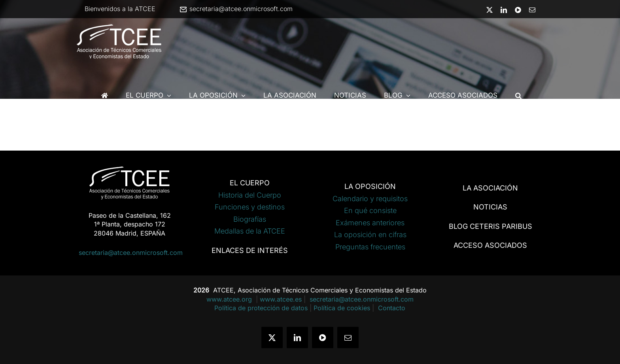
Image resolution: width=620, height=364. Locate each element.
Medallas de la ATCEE (250, 231)
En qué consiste (370, 210)
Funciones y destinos (250, 207)
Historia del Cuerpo (250, 195)
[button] (518, 95)
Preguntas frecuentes (370, 247)
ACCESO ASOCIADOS (490, 245)
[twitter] (272, 338)
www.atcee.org (230, 299)
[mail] (348, 338)
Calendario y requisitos (370, 199)
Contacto (392, 308)
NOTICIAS (490, 207)
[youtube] (323, 338)
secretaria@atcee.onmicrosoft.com (236, 9)
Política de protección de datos (261, 308)
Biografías (250, 219)
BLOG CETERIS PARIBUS (491, 226)
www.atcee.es (281, 299)
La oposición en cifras (370, 235)
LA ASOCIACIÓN (490, 188)
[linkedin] (297, 338)
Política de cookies (342, 308)
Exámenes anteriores (370, 223)
